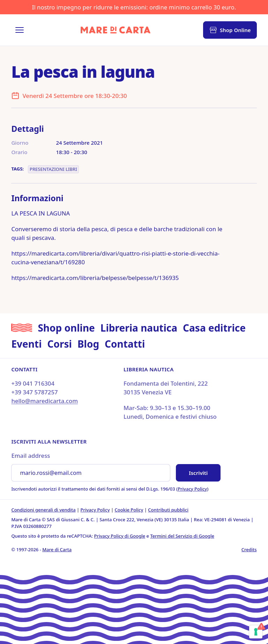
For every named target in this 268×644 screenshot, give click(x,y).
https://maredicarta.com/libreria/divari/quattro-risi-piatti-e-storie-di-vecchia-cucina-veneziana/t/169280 (115, 258)
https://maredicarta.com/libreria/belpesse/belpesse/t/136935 (95, 278)
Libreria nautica (139, 328)
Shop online (66, 328)
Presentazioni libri (53, 169)
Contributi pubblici (168, 510)
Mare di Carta (57, 550)
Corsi (60, 344)
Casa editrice (214, 328)
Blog (88, 344)
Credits (249, 550)
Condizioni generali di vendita (43, 510)
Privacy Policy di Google (120, 536)
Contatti (125, 344)
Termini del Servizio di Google (182, 536)
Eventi (26, 344)
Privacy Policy (192, 489)
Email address (31, 456)
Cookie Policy (129, 510)
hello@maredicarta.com (44, 401)
